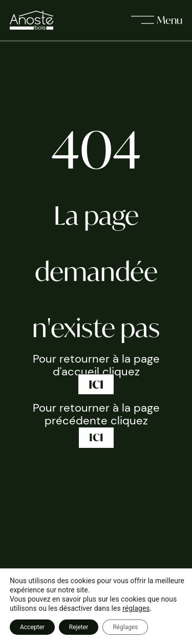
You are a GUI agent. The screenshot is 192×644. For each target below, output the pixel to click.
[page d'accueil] (31, 19)
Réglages (125, 627)
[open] (157, 20)
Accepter (32, 627)
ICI (96, 384)
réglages (136, 608)
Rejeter (79, 627)
